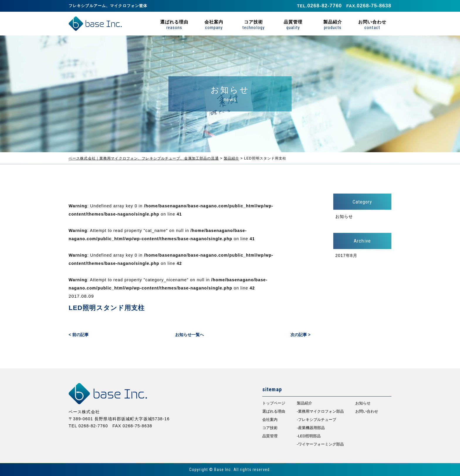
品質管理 (293, 24)
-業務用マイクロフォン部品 (320, 411)
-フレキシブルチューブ (317, 420)
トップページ (274, 403)
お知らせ (344, 216)
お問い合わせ (372, 24)
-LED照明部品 (309, 436)
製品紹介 (333, 24)
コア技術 (253, 24)
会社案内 (214, 24)
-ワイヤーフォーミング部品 (320, 444)
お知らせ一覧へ (190, 335)
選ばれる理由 (174, 24)
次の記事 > (300, 335)
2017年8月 (346, 255)
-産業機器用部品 (311, 428)
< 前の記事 (79, 335)
